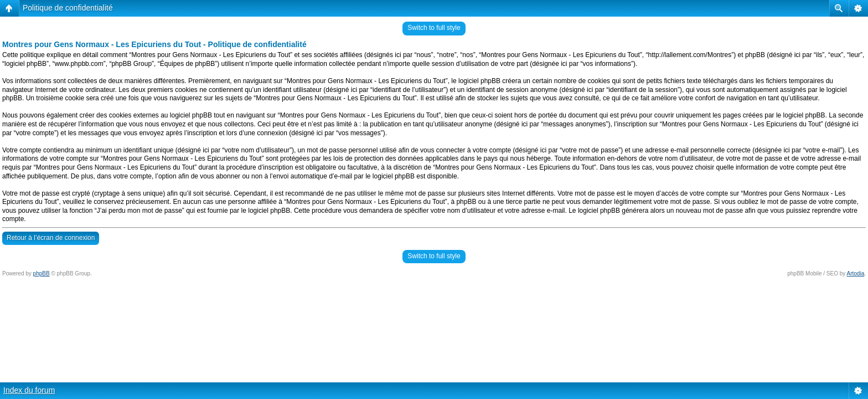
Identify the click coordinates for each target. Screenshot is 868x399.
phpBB (42, 273)
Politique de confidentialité (68, 8)
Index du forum (29, 390)
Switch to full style (434, 28)
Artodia (856, 273)
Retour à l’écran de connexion (51, 238)
